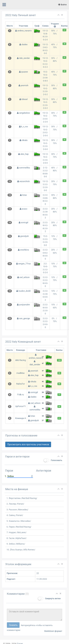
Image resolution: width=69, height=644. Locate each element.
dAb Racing (20, 360)
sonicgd (24, 222)
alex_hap (24, 154)
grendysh (24, 236)
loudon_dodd (24, 291)
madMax (21, 373)
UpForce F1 (20, 406)
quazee (24, 72)
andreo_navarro (24, 31)
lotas (25, 195)
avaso (24, 209)
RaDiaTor (21, 384)
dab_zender (25, 58)
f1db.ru (20, 395)
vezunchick (24, 181)
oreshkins (24, 250)
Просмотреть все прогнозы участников (28, 444)
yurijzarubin (25, 305)
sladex (24, 44)
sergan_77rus (24, 264)
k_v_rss (24, 127)
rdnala (24, 140)
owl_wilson (24, 277)
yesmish (24, 85)
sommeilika (24, 168)
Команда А (20, 418)
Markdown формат (53, 631)
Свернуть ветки (49, 599)
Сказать (13, 625)
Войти (62, 4)
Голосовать (53, 460)
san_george (25, 318)
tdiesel (24, 99)
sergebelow (25, 113)
